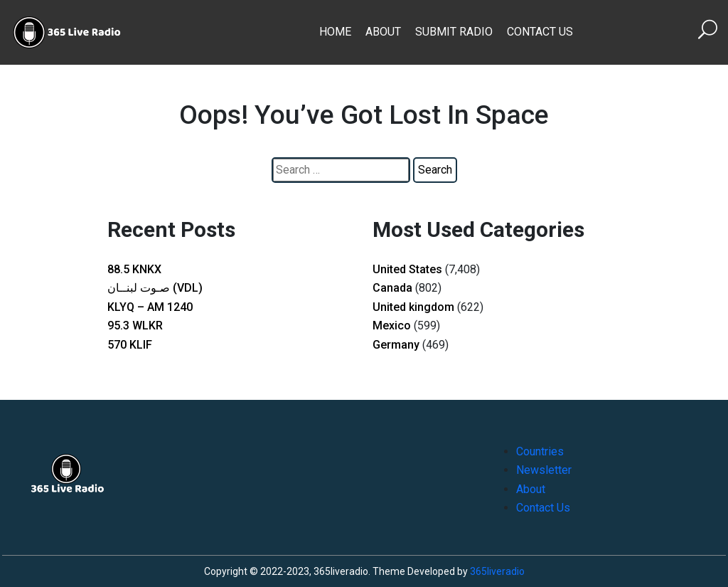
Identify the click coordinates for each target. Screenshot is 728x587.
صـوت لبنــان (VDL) (155, 288)
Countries (540, 451)
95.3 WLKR (135, 326)
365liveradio (497, 571)
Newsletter (544, 470)
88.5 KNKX (134, 269)
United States (407, 269)
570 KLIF (130, 345)
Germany (396, 345)
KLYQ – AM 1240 (150, 307)
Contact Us (540, 32)
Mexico (392, 326)
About (383, 32)
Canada (392, 288)
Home (335, 32)
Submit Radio (454, 32)
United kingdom (413, 307)
